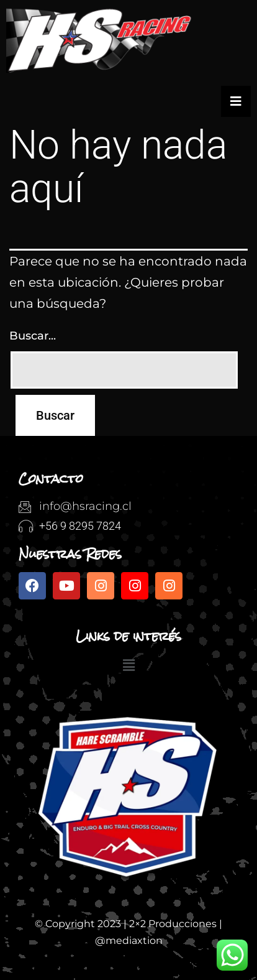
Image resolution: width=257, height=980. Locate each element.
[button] (128, 666)
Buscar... (33, 336)
